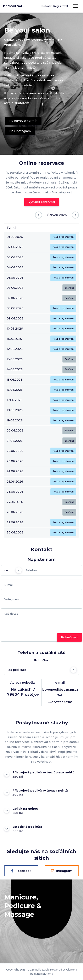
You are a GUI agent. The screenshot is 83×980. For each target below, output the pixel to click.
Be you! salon (15, 6)
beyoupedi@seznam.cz (60, 690)
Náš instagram (20, 131)
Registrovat (61, 6)
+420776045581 (60, 702)
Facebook (21, 871)
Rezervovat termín (23, 121)
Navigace (75, 6)
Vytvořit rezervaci (42, 202)
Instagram (62, 871)
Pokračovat (69, 637)
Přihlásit (47, 6)
